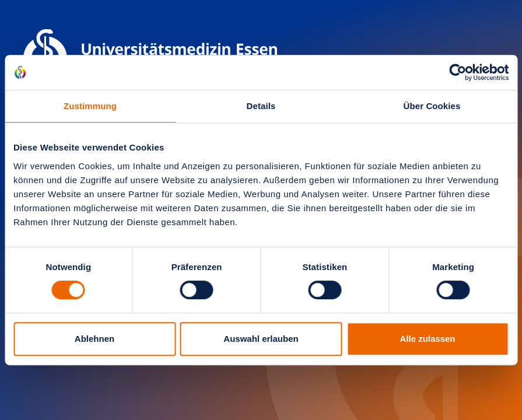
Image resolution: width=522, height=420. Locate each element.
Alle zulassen (427, 339)
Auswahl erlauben (261, 339)
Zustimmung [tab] (90, 106)
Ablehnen (94, 339)
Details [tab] (261, 106)
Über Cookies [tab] (432, 106)
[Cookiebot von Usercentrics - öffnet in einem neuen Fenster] (458, 72)
